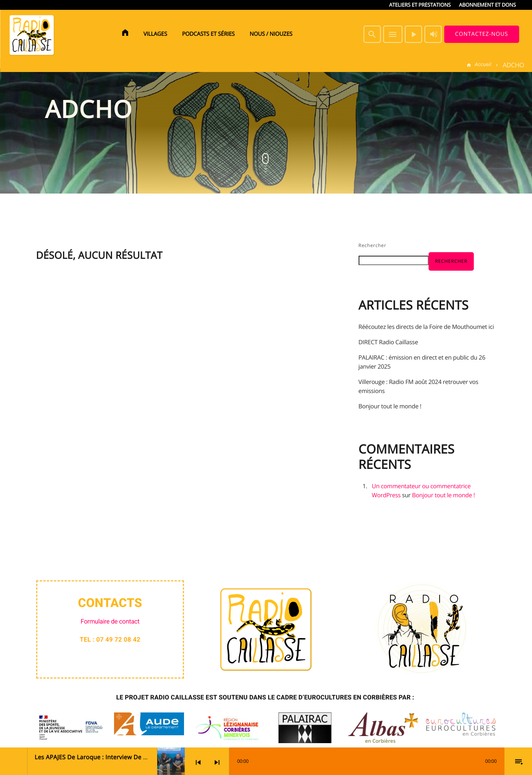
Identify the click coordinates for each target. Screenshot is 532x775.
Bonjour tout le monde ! (390, 406)
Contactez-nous (481, 34)
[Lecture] (413, 34)
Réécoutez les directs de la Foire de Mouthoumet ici (426, 327)
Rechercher (373, 245)
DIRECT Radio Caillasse (388, 342)
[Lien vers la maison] (31, 34)
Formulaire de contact (110, 621)
